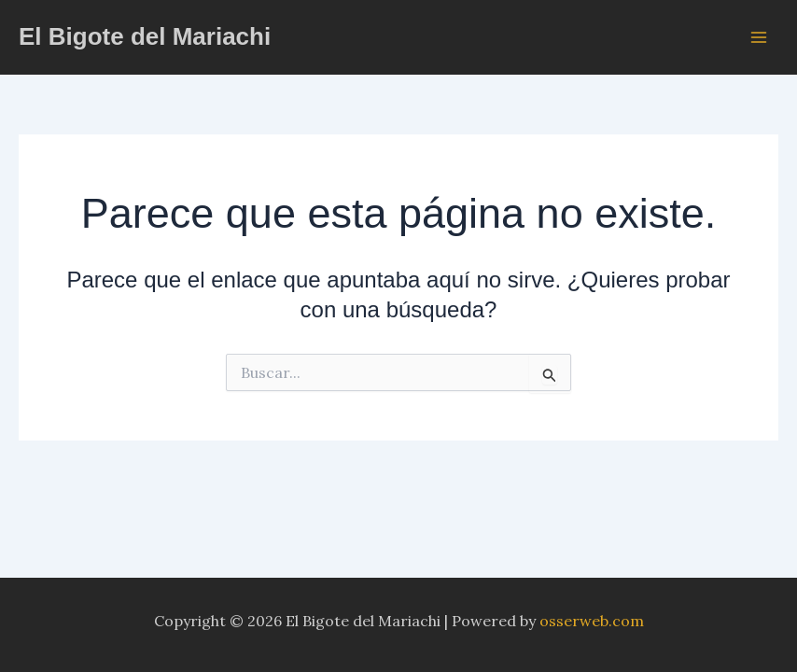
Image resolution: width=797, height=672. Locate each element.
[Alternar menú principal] (759, 36)
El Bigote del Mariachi (145, 36)
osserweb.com (592, 621)
